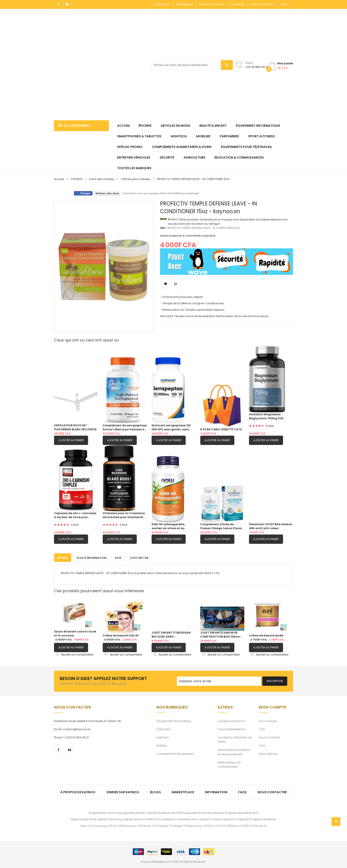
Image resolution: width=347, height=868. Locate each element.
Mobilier (162, 745)
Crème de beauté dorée (266, 635)
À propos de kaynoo (78, 791)
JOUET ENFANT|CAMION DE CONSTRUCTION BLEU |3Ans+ (221, 634)
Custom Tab (139, 557)
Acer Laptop (98, 819)
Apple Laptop (80, 819)
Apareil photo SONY (170, 812)
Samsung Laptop (120, 819)
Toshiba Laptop (221, 819)
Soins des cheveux (102, 179)
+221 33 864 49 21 (256, 67)
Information (216, 791)
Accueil (59, 179)
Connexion (237, 4)
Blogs (155, 791)
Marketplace (184, 4)
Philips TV (180, 825)
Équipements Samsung (105, 812)
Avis (118, 557)
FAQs (262, 745)
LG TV (116, 825)
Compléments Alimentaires (175, 753)
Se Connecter (268, 720)
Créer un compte (262, 4)
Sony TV (86, 825)
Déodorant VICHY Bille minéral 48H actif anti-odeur (271, 526)
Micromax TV (197, 825)
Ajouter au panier (71, 440)
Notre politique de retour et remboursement (234, 751)
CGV (262, 728)
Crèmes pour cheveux (136, 179)
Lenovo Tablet (143, 819)
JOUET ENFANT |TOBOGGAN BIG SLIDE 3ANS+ (171, 634)
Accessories (181, 819)
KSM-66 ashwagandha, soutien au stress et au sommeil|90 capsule (168, 526)
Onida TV (149, 825)
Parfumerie (164, 728)
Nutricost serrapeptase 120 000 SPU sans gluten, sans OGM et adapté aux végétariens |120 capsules (171, 427)
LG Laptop (240, 819)
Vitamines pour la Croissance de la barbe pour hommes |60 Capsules (124, 515)
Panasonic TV (131, 825)
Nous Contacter (269, 737)
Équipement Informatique (174, 720)
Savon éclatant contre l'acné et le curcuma (75, 633)
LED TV (212, 825)
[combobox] (192, 65)
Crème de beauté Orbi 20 (121, 635)
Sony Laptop (163, 819)
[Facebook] (58, 4)
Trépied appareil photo (242, 812)
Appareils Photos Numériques (205, 812)
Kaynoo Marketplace (232, 728)
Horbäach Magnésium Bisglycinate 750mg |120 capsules (266, 416)
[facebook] (58, 749)
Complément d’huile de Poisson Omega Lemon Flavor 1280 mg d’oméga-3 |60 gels (221, 526)
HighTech (163, 737)
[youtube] (69, 749)
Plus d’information (92, 557)
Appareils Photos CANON (139, 812)
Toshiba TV (164, 825)
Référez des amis (107, 193)
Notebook (270, 819)
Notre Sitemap (268, 753)
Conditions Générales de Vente (235, 739)
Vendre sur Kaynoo (211, 4)
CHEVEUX (76, 179)
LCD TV (223, 825)
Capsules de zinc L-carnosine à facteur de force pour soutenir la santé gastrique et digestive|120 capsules (75, 515)
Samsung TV (102, 825)
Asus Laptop (200, 819)
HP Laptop (255, 819)
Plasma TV (236, 825)
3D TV (249, 825)
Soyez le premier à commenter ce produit (188, 236)
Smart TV (261, 825)
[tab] (63, 557)
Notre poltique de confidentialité (229, 764)
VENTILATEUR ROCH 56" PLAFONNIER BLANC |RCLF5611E (75, 427)
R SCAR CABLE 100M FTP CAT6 (221, 429)
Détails (63, 557)
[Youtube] (67, 4)
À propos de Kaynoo (231, 720)
